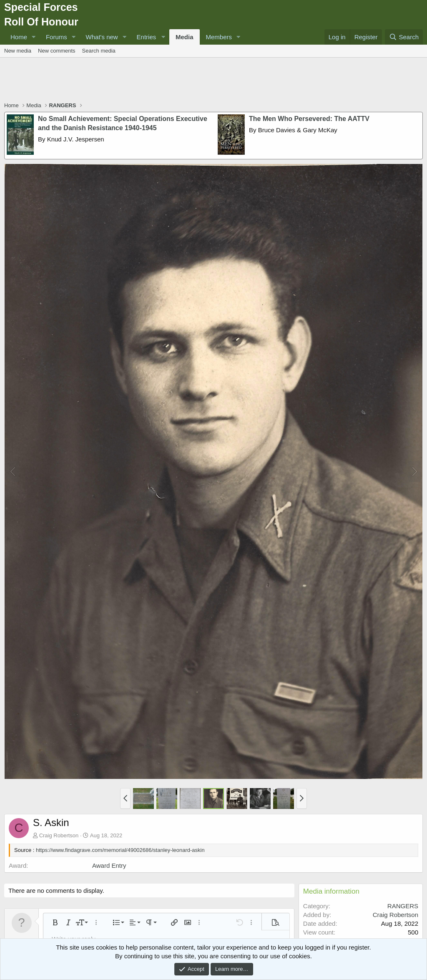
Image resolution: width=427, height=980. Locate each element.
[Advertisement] (213, 81)
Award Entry (109, 865)
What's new (102, 37)
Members (219, 37)
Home (19, 37)
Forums (57, 37)
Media (185, 37)
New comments (57, 51)
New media (18, 51)
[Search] (404, 37)
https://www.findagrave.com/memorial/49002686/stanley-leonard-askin (120, 850)
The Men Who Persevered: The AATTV (309, 119)
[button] (34, 37)
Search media (99, 51)
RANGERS (403, 906)
